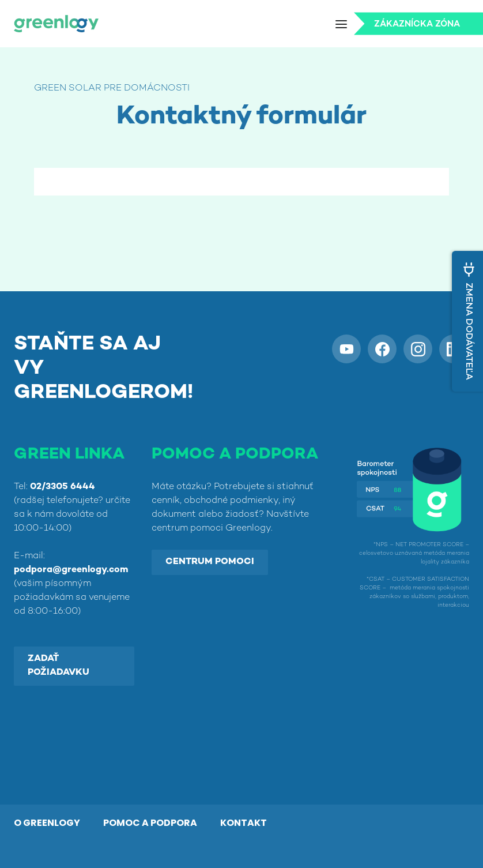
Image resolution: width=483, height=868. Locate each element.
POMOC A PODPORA (150, 823)
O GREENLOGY (47, 823)
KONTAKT (244, 823)
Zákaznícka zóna (417, 24)
